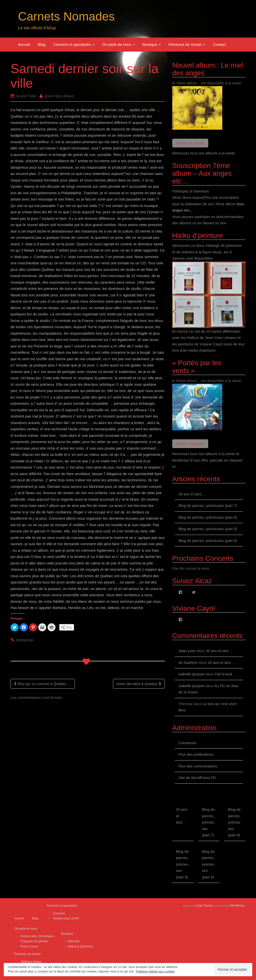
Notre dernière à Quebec (139, 684)
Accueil (24, 44)
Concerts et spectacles (74, 44)
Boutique (152, 44)
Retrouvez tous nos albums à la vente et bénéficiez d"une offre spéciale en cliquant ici (207, 460)
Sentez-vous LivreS (66, 918)
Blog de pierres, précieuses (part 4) (208, 541)
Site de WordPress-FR (197, 778)
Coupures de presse (34, 941)
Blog (41, 44)
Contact (219, 44)
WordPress (237, 906)
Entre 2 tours (29, 946)
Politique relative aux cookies (155, 971)
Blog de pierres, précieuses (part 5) (208, 529)
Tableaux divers (31, 962)
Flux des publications (196, 754)
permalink (25, 640)
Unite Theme (204, 906)
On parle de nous (118, 44)
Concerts (59, 913)
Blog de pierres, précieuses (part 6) (208, 517)
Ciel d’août (223, 674)
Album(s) (73, 941)
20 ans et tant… (192, 494)
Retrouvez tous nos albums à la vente (204, 153)
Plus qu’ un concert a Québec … (43, 684)
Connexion (187, 743)
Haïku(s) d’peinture (80, 946)
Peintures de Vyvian (187, 44)
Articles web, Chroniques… (39, 936)
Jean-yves (187, 651)
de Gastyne (188, 662)
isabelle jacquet (191, 674)
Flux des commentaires (198, 766)
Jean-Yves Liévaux (59, 96)
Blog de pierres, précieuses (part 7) (208, 506)
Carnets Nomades (66, 16)
